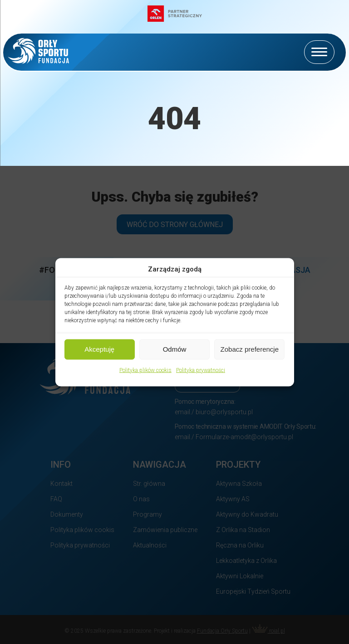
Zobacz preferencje (250, 349)
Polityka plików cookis (145, 370)
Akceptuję (99, 349)
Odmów (175, 349)
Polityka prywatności (201, 370)
